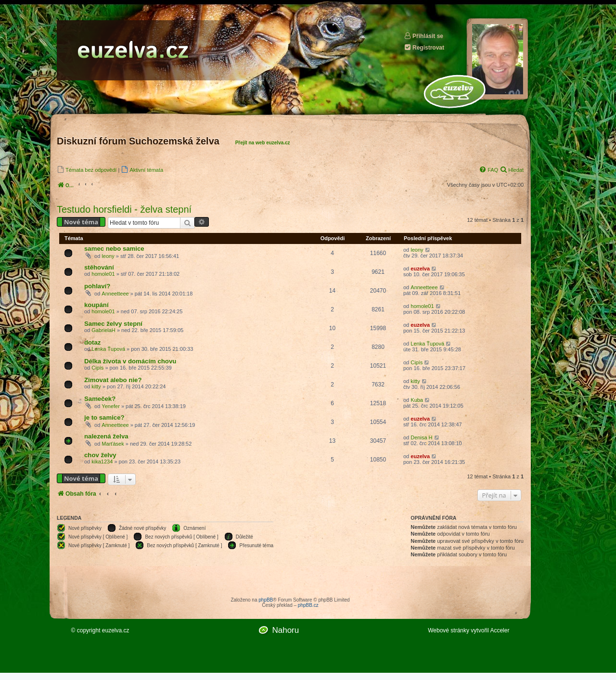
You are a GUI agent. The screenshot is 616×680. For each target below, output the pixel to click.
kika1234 (102, 462)
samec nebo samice (114, 249)
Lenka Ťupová (108, 349)
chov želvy (100, 455)
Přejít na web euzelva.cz (263, 143)
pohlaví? (97, 286)
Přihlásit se (423, 36)
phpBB (266, 600)
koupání (96, 305)
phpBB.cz (308, 605)
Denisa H (421, 437)
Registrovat (424, 47)
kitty (96, 386)
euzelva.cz (116, 630)
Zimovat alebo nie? (113, 380)
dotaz (92, 342)
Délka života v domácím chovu (130, 361)
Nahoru (285, 630)
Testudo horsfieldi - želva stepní (124, 209)
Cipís (97, 368)
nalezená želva (106, 436)
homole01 (103, 274)
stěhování (99, 267)
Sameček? (100, 399)
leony (108, 256)
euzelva (420, 269)
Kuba (417, 400)
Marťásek (113, 444)
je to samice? (104, 417)
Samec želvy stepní (113, 324)
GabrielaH (103, 330)
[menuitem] (87, 170)
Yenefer (111, 406)
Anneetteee (115, 294)
